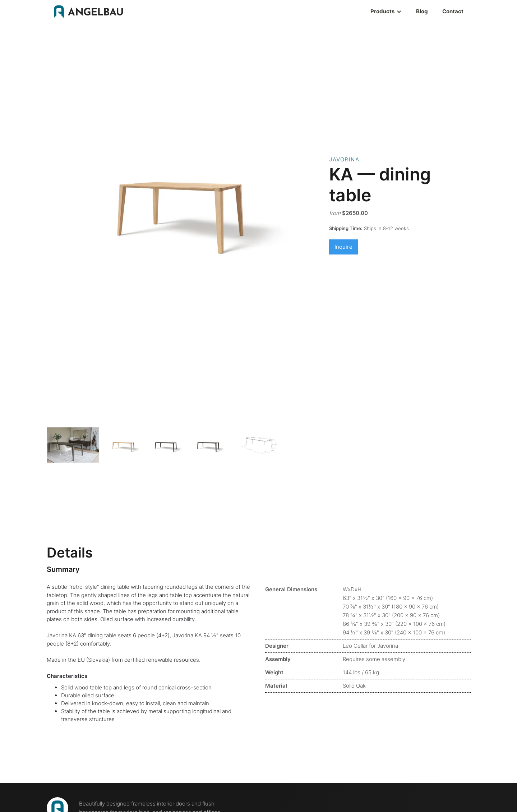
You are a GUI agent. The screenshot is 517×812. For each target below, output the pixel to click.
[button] (364, 12)
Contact (453, 11)
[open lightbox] (73, 445)
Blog (422, 11)
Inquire (343, 247)
